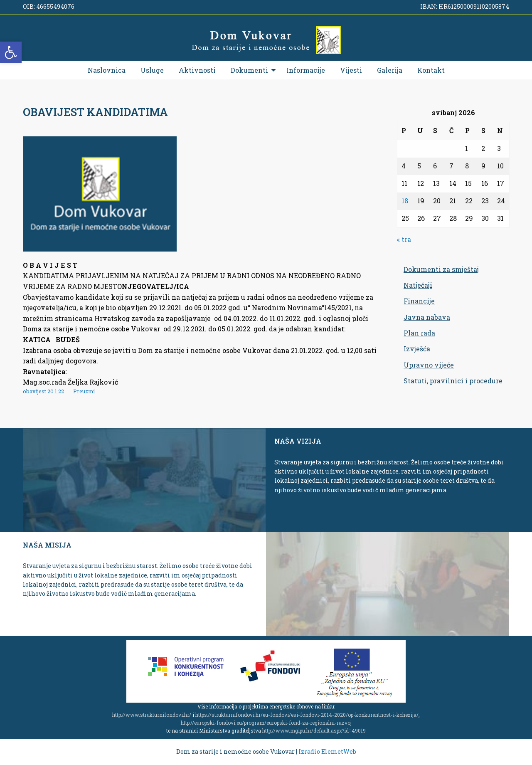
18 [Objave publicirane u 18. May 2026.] (405, 201)
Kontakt (431, 70)
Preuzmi (84, 391)
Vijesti (351, 70)
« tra (404, 239)
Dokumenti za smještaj (441, 269)
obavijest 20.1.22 (43, 391)
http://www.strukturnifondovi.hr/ (152, 715)
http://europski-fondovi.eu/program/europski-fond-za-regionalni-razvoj (266, 723)
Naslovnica (107, 70)
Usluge (152, 70)
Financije (419, 301)
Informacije (306, 70)
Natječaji (418, 285)
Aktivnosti (197, 70)
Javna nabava (427, 317)
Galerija (390, 70)
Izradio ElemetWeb (327, 751)
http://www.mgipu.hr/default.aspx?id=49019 (314, 730)
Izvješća (417, 349)
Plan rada (419, 333)
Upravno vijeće (429, 365)
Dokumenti (249, 70)
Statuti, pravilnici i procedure (453, 381)
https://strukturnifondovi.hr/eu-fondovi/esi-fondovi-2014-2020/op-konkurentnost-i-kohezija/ (307, 715)
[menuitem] (107, 70)
